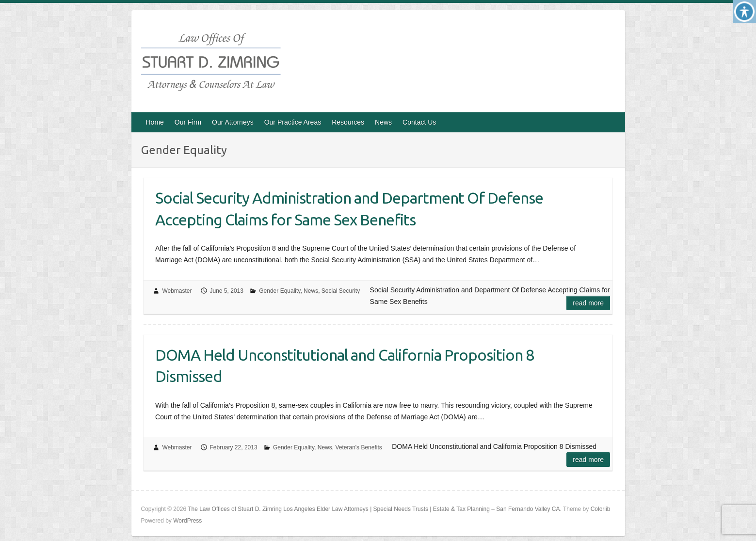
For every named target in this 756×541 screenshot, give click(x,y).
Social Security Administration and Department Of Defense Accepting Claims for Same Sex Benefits (349, 209)
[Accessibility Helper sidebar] (744, 12)
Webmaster (177, 291)
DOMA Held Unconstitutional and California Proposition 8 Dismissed (345, 366)
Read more (588, 303)
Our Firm (188, 122)
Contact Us (419, 122)
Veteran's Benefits (358, 447)
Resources (348, 122)
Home (155, 122)
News (383, 122)
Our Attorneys (233, 122)
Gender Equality (280, 291)
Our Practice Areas (293, 122)
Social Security (341, 291)
